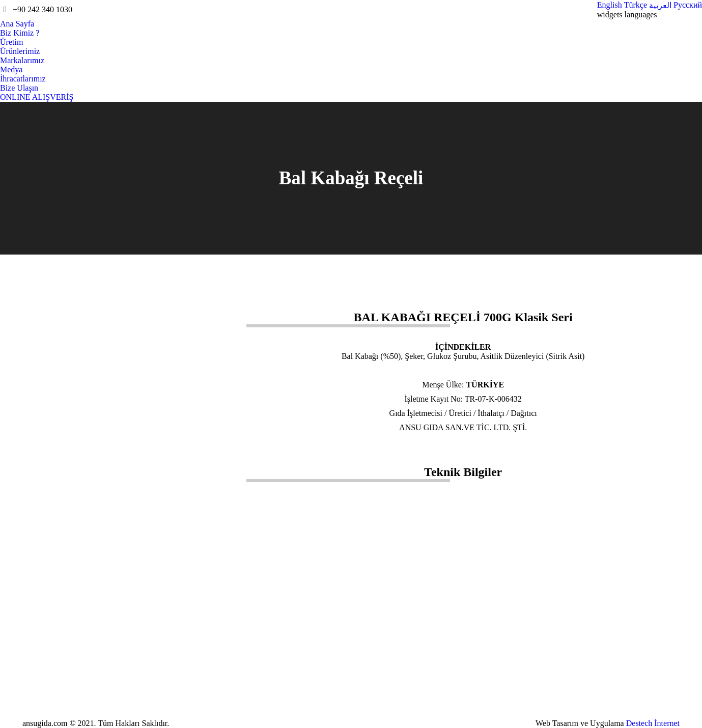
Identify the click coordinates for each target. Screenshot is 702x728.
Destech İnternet (653, 723)
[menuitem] (610, 5)
